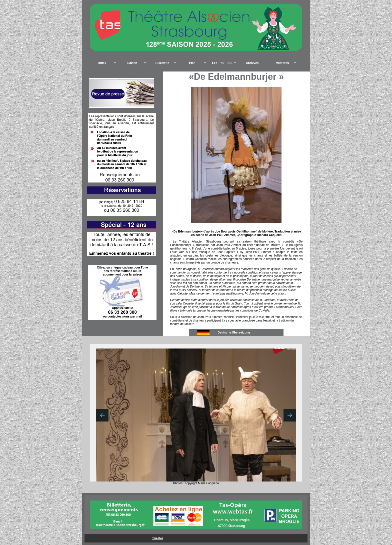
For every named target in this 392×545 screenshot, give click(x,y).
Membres (282, 63)
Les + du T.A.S (222, 63)
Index (102, 63)
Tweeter (157, 538)
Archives (252, 63)
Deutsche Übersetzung (234, 332)
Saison (132, 63)
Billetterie (162, 63)
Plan (192, 63)
